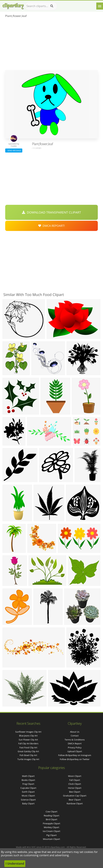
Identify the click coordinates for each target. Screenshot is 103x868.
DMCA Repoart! (51, 226)
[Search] (52, 6)
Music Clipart (28, 796)
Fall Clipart (75, 780)
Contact (75, 736)
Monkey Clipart (51, 827)
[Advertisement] (52, 45)
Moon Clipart (75, 776)
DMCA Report (75, 743)
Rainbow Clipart (75, 803)
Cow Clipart (51, 812)
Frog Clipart (28, 784)
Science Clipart (28, 800)
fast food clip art (28, 747)
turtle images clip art (28, 759)
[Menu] (100, 6)
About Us (75, 732)
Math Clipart (28, 776)
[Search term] (41, 6)
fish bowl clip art (28, 755)
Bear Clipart (75, 800)
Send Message (14, 150)
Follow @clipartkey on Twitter (75, 759)
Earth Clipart (28, 792)
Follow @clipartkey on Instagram (75, 755)
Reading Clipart (51, 816)
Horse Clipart (75, 788)
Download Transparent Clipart (51, 212)
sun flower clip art (28, 740)
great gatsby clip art (28, 751)
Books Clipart (28, 780)
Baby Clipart (28, 803)
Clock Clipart (75, 784)
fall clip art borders (28, 743)
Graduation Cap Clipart (75, 796)
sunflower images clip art (28, 732)
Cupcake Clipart (28, 788)
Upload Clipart (75, 751)
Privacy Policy (75, 747)
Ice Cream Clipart (51, 831)
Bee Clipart (75, 792)
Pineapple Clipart (51, 823)
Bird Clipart (51, 819)
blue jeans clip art (28, 736)
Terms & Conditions (75, 740)
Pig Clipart (51, 835)
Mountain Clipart (51, 839)
